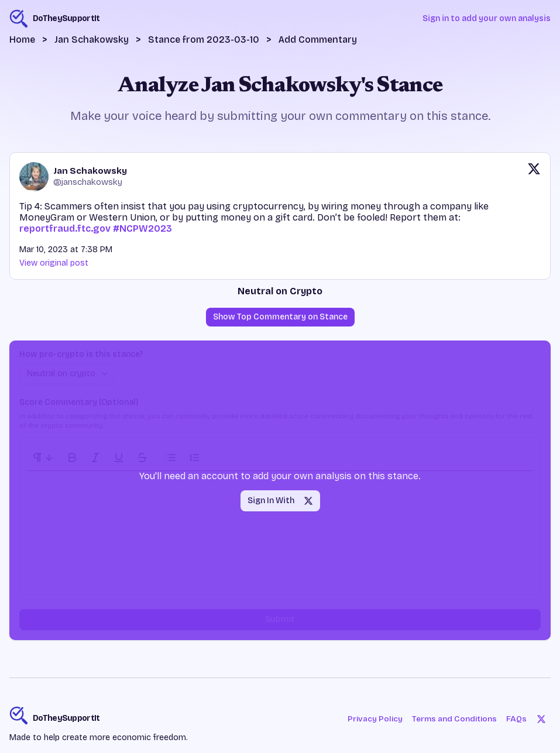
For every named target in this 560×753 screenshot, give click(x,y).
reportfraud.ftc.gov (65, 228)
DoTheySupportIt (66, 718)
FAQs (517, 719)
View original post (54, 263)
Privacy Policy (373, 719)
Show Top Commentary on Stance (280, 317)
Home (22, 39)
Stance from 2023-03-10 (204, 39)
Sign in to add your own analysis (487, 18)
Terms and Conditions (454, 719)
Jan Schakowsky (92, 39)
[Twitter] (541, 719)
